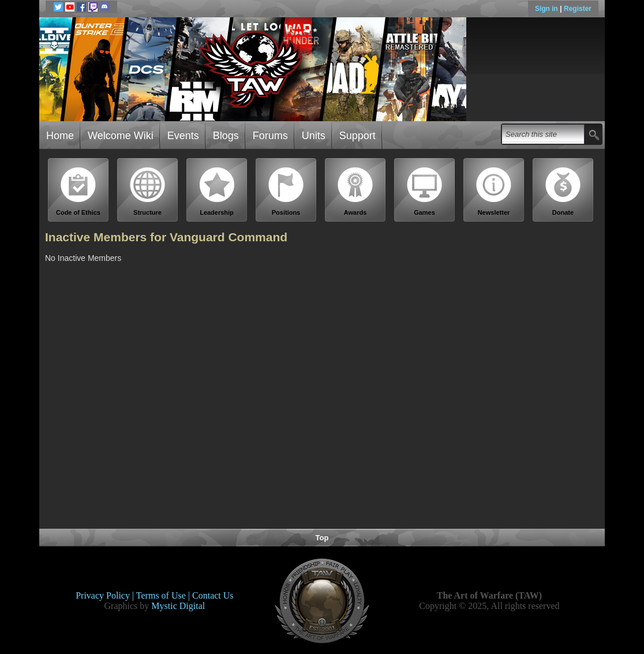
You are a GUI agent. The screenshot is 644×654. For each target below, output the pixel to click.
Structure (148, 191)
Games (425, 191)
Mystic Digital (178, 606)
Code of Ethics (78, 191)
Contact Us (213, 595)
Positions (286, 191)
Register (578, 9)
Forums (270, 136)
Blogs (226, 136)
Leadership (217, 191)
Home (60, 136)
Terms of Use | (164, 595)
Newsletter (494, 191)
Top (322, 538)
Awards (355, 191)
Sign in (547, 9)
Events (183, 136)
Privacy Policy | (106, 595)
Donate (563, 191)
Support (357, 136)
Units (314, 136)
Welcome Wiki (121, 136)
